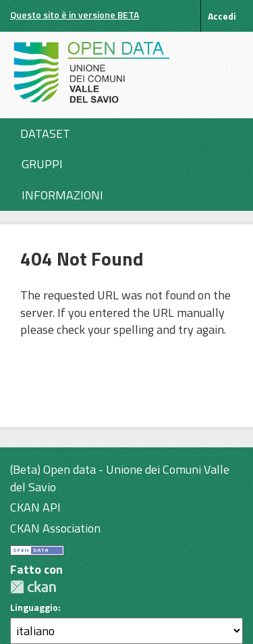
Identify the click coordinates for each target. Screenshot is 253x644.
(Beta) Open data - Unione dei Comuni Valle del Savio (120, 478)
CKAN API (35, 507)
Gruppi (42, 164)
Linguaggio (34, 608)
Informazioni (62, 195)
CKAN (33, 587)
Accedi (222, 16)
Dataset (45, 133)
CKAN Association (55, 528)
